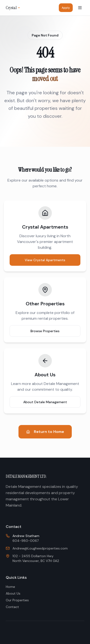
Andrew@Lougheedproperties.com (40, 548)
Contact (12, 607)
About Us (13, 593)
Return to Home (45, 432)
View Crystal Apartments (45, 260)
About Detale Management (45, 402)
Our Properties (17, 600)
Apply (66, 8)
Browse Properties (45, 331)
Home (10, 587)
